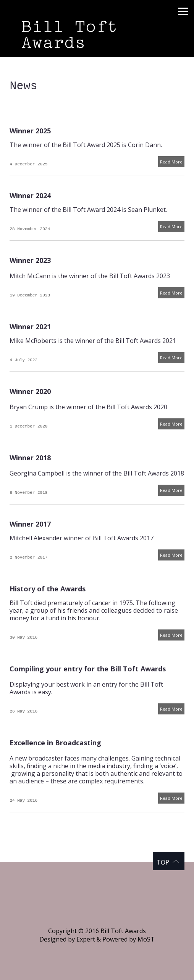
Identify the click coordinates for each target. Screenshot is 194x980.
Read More (171, 162)
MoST (146, 939)
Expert (86, 939)
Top (163, 862)
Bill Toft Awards (97, 29)
